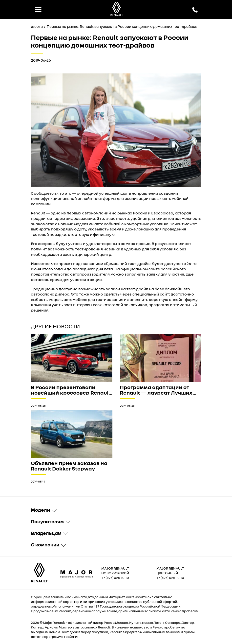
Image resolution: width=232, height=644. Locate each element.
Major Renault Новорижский (115, 571)
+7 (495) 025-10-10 (115, 578)
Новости (35, 26)
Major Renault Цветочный (170, 571)
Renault (59, 622)
